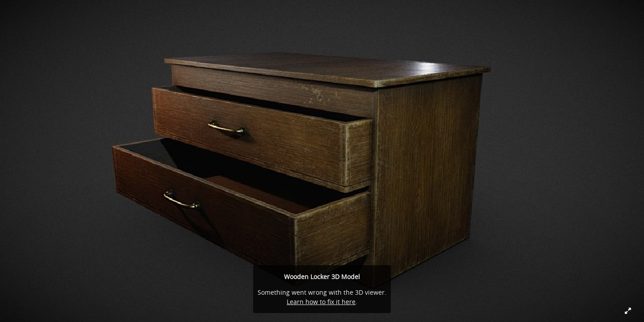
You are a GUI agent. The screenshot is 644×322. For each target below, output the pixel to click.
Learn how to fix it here (321, 302)
